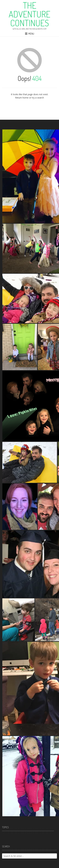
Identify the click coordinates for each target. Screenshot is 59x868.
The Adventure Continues (29, 14)
